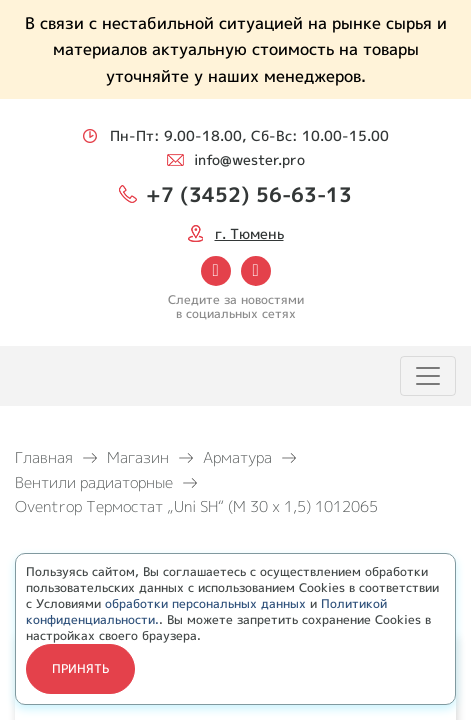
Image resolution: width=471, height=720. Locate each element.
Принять (80, 668)
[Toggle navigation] (428, 376)
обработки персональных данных (205, 603)
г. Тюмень (249, 233)
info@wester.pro (249, 159)
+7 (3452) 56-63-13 (249, 194)
